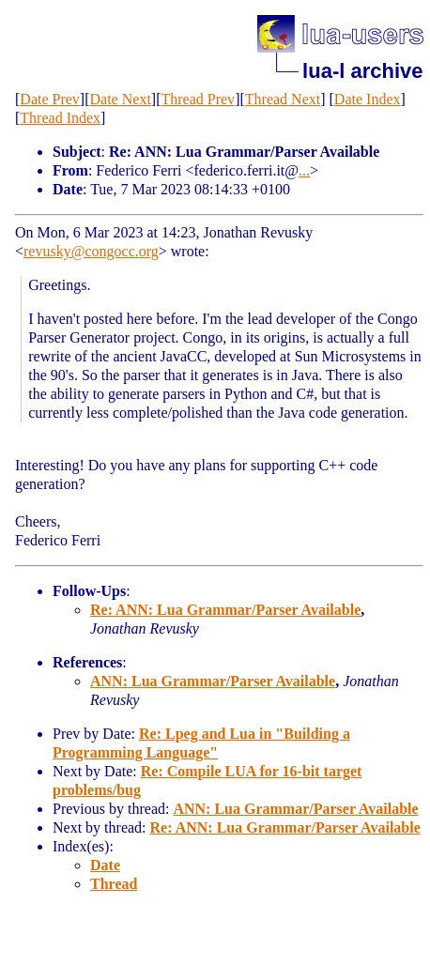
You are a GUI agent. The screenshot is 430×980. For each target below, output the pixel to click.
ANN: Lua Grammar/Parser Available (213, 681)
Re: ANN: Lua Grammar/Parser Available (225, 610)
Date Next (121, 99)
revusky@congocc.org (91, 251)
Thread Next (283, 99)
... (304, 170)
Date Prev (50, 99)
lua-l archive (362, 71)
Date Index (368, 99)
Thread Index (60, 118)
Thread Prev (198, 99)
